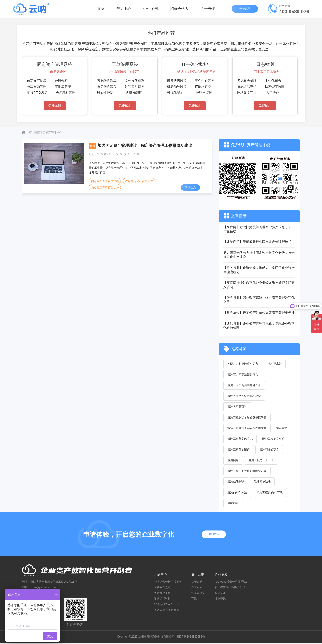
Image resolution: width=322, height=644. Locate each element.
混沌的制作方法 (237, 494)
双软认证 (220, 594)
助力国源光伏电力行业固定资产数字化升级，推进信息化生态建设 (259, 255)
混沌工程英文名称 (274, 440)
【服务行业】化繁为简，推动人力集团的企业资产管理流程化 (259, 270)
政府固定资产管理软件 (139, 181)
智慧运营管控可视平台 (168, 583)
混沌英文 (282, 429)
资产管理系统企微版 (167, 611)
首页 (101, 10)
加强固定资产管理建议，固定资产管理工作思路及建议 (145, 146)
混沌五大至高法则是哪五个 (244, 386)
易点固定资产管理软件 (105, 188)
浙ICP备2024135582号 (191, 638)
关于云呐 (208, 10)
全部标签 (233, 504)
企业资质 (221, 576)
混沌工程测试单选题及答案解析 (247, 418)
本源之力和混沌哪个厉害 (243, 364)
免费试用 (245, 10)
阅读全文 (191, 188)
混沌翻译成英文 (270, 450)
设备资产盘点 (162, 589)
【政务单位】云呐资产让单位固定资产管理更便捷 (259, 313)
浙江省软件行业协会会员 (230, 589)
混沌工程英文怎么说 (240, 440)
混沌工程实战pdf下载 (270, 494)
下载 (194, 600)
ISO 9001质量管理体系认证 (232, 583)
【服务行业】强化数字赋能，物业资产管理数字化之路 (259, 300)
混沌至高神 (275, 364)
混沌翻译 (233, 461)
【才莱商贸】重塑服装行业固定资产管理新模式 (257, 242)
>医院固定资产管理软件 (47, 133)
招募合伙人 (179, 10)
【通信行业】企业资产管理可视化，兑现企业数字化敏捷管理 (259, 326)
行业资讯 (220, 600)
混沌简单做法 (263, 483)
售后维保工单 (162, 594)
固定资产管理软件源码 (105, 181)
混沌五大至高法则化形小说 (244, 396)
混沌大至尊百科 (237, 407)
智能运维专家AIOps (166, 606)
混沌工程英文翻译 (239, 450)
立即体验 (215, 536)
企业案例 (151, 10)
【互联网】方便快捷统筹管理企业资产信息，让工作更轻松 (259, 229)
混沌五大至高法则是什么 (243, 375)
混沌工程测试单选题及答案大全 (247, 429)
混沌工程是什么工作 (261, 461)
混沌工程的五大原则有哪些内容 (247, 472)
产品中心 (124, 10)
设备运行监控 (162, 600)
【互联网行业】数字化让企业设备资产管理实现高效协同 (259, 285)
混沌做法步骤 (236, 483)
